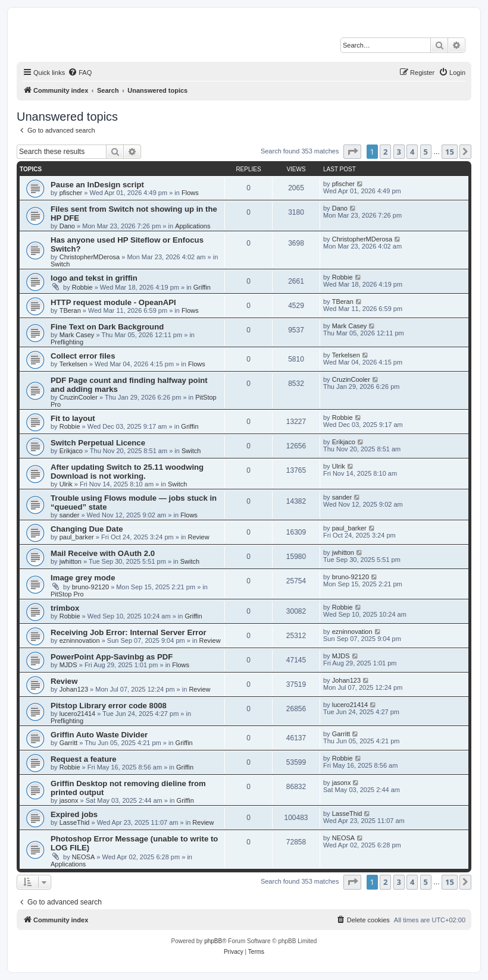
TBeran (70, 310)
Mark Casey (77, 335)
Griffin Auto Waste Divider (99, 735)
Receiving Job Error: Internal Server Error (129, 632)
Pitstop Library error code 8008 (109, 706)
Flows (190, 193)
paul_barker (77, 537)
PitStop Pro (67, 594)
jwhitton (71, 561)
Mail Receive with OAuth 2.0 (103, 553)
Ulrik (66, 484)
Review (199, 537)
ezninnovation (80, 640)
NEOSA (84, 857)
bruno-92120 (90, 587)
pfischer (71, 193)
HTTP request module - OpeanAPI (113, 302)
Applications (193, 226)
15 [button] (450, 152)
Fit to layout (73, 418)
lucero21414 (78, 714)
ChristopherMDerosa (90, 257)
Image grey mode (83, 578)
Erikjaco (71, 451)
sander (70, 515)
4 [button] (412, 152)
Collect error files (83, 356)
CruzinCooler (79, 397)
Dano (67, 226)
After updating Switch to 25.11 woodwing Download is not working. (127, 472)
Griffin (202, 287)
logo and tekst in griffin (94, 278)
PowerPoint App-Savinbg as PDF (112, 657)
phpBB (213, 941)
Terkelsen (73, 364)
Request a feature (84, 759)
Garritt (69, 743)
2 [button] (385, 152)
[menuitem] (80, 73)
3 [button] (399, 152)
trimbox (65, 608)
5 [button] (426, 152)
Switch (60, 264)
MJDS (68, 665)
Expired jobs (74, 814)
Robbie (82, 287)
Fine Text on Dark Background (107, 327)
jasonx (69, 800)
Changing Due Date (87, 529)
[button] (352, 152)
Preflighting (67, 342)
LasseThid (75, 822)
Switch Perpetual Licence (98, 443)
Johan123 (74, 689)
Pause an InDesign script (97, 185)
